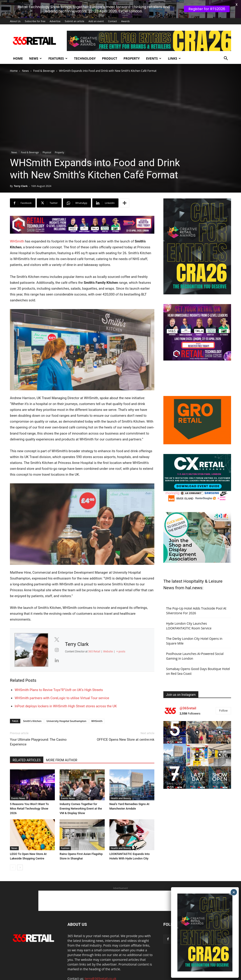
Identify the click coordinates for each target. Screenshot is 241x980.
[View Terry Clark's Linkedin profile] (57, 660)
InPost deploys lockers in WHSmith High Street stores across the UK (66, 706)
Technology (85, 58)
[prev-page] (13, 867)
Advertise (55, 21)
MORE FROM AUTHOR (62, 760)
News (35, 58)
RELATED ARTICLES (27, 760)
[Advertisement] (120, 901)
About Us (15, 21)
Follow (223, 711)
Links (174, 58)
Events (154, 58)
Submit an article (75, 21)
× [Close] (234, 892)
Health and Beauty (121, 798)
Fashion (65, 848)
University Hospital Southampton (66, 721)
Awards (125, 21)
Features (58, 58)
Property (132, 58)
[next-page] (20, 867)
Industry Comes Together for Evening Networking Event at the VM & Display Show (81, 809)
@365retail (188, 708)
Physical (47, 152)
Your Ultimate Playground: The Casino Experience (38, 742)
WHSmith (17, 241)
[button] (226, 59)
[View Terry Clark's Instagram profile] (57, 650)
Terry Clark (21, 186)
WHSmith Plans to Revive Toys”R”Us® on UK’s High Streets (59, 690)
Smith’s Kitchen (32, 721)
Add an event (96, 21)
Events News (18, 798)
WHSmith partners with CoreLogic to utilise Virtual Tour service (62, 698)
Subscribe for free (35, 21)
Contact (113, 21)
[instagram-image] (175, 732)
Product (110, 58)
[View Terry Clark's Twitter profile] (57, 640)
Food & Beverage (44, 71)
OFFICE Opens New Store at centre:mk (126, 740)
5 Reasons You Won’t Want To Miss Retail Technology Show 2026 (29, 809)
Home (18, 58)
